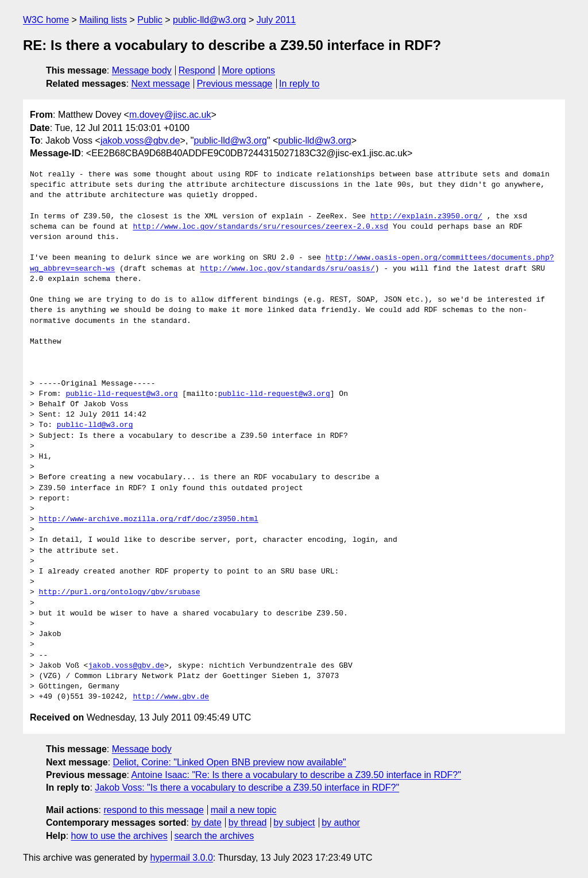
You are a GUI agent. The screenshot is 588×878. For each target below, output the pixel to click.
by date (206, 823)
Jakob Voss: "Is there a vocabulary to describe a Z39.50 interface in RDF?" (247, 787)
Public (150, 20)
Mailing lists (103, 20)
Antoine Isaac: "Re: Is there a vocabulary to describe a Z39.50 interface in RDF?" (296, 775)
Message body (142, 70)
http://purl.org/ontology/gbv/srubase (120, 592)
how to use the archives (119, 836)
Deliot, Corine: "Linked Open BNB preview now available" (230, 762)
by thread (248, 823)
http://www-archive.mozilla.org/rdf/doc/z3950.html (149, 519)
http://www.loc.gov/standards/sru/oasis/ (287, 269)
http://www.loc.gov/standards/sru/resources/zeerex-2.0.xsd (260, 227)
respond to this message (153, 810)
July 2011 (276, 20)
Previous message (235, 84)
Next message (161, 84)
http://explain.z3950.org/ (426, 217)
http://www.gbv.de (171, 697)
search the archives (214, 836)
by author (341, 823)
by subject (294, 823)
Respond (197, 70)
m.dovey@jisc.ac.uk (170, 115)
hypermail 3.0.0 (181, 858)
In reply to (299, 84)
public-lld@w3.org (209, 20)
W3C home (46, 20)
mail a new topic (244, 810)
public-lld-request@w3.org (121, 394)
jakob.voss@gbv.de (140, 140)
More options (249, 70)
